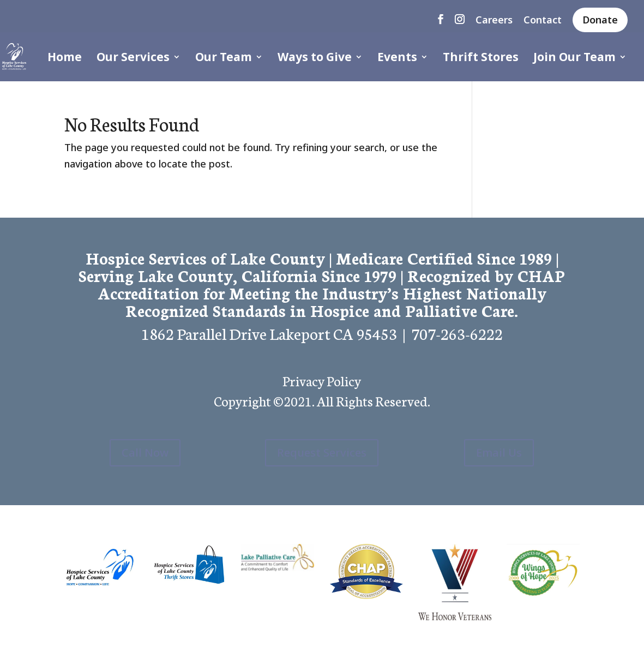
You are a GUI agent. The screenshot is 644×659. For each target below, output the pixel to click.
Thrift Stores (481, 59)
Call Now (145, 453)
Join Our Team (574, 59)
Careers (494, 20)
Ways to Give (315, 59)
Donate (600, 20)
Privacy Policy (322, 380)
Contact (543, 20)
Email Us (499, 453)
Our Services (133, 59)
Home (65, 59)
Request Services (322, 453)
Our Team (224, 59)
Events (397, 59)
